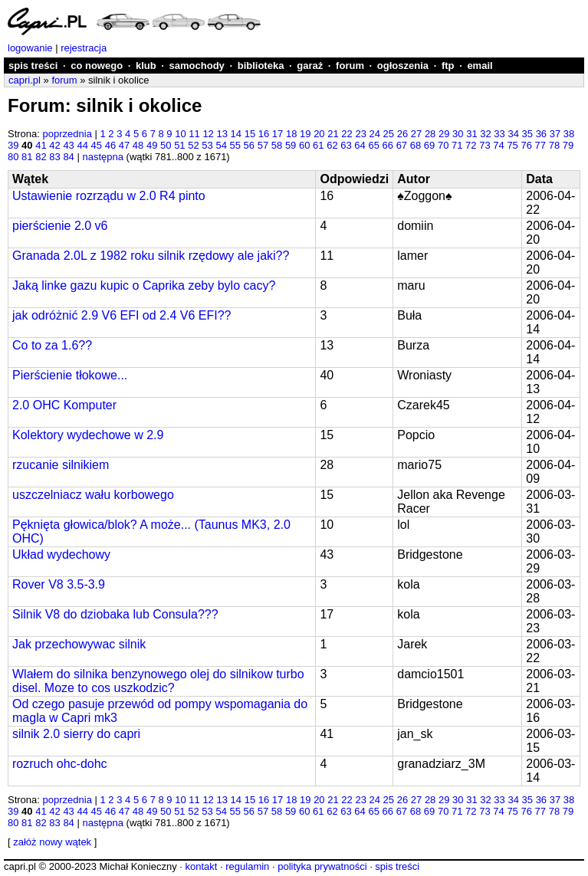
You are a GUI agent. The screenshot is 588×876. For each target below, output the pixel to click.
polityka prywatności (322, 866)
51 (179, 145)
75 (512, 145)
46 (110, 145)
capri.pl (25, 80)
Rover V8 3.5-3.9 (59, 584)
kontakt (201, 866)
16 (264, 134)
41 (41, 145)
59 (291, 145)
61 (318, 145)
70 (443, 145)
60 (304, 145)
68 (416, 145)
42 (54, 145)
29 (444, 134)
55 (235, 145)
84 (68, 157)
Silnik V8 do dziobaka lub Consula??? (115, 614)
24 (375, 134)
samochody (197, 66)
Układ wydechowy (61, 554)
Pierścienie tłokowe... (70, 375)
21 (333, 134)
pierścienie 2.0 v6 (60, 226)
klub (146, 66)
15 (250, 134)
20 (319, 134)
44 (82, 145)
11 (194, 134)
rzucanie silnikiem (61, 465)
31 (471, 134)
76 (526, 145)
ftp (448, 66)
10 (180, 134)
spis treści (33, 66)
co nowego (97, 66)
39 (13, 145)
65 (373, 145)
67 (402, 145)
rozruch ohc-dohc (60, 764)
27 (416, 134)
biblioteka (261, 66)
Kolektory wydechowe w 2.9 (88, 435)
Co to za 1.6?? (52, 345)
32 (485, 134)
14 (236, 134)
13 (222, 134)
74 (498, 145)
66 (388, 145)
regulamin (247, 866)
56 (249, 145)
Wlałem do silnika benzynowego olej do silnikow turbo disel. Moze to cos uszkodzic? (158, 681)
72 (471, 145)
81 (27, 157)
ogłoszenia (403, 66)
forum (350, 66)
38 (569, 134)
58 (277, 145)
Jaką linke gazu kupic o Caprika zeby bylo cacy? (144, 285)
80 (13, 157)
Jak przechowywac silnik (79, 644)
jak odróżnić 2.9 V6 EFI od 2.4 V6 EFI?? (122, 315)
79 (568, 145)
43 (68, 145)
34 (513, 134)
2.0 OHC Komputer (64, 405)
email (480, 66)
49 (152, 145)
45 (97, 145)
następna (103, 157)
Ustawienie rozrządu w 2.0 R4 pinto (109, 196)
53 (207, 145)
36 (541, 134)
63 (346, 145)
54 (221, 145)
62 (332, 145)
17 (278, 134)
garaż (310, 66)
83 (54, 157)
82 (41, 157)
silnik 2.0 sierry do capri (76, 734)
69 (429, 145)
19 (305, 134)
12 (208, 134)
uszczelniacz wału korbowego (93, 495)
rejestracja (84, 48)
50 (166, 145)
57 (263, 145)
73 (485, 145)
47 (124, 145)
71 (457, 145)
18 (291, 134)
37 (555, 134)
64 (360, 145)
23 (360, 134)
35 (527, 134)
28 (430, 134)
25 (389, 134)
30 (458, 134)
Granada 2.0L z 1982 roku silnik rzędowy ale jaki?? (151, 256)
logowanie (30, 48)
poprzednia (67, 134)
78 (554, 145)
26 (402, 134)
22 (347, 134)
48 (138, 145)
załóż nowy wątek (52, 842)
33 (499, 134)
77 (540, 145)
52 (193, 145)
